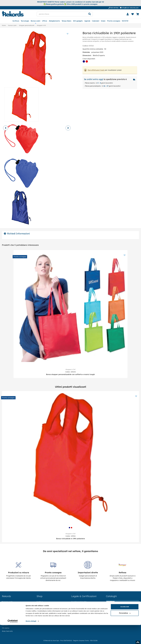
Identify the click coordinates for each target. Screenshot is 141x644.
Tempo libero (66, 21)
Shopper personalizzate (27, 25)
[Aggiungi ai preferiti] (124, 253)
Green (103, 21)
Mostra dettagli (31, 640)
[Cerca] (90, 14)
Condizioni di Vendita (79, 602)
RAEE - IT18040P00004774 (81, 617)
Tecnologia (25, 21)
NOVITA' (125, 21)
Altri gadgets (78, 21)
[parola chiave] (62, 14)
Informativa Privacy (79, 605)
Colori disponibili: (89, 59)
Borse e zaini (35, 21)
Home (4, 25)
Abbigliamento (54, 21)
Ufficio (45, 21)
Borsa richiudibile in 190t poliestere (70, 539)
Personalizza (125, 632)
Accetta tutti (125, 626)
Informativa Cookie (79, 608)
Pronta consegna (114, 21)
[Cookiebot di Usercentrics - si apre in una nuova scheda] (13, 640)
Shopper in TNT (41, 25)
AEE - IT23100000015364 (80, 614)
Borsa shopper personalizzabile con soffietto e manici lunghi (70, 374)
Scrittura (16, 21)
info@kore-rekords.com (129, 8)
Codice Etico (76, 611)
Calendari (96, 21)
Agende (87, 21)
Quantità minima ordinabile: (93, 49)
